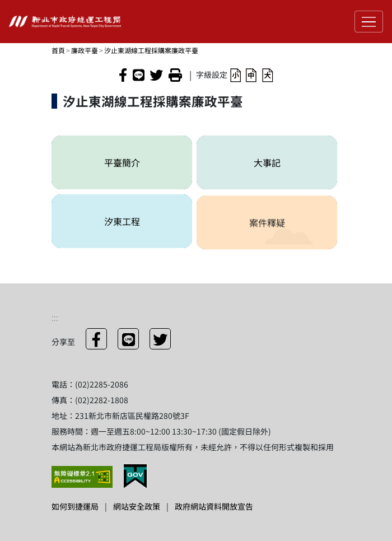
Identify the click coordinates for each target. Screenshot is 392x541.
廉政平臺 (85, 50)
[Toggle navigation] (369, 22)
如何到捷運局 (75, 506)
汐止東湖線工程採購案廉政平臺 (151, 50)
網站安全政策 (137, 506)
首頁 (58, 50)
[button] (235, 74)
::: (55, 317)
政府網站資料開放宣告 (214, 506)
